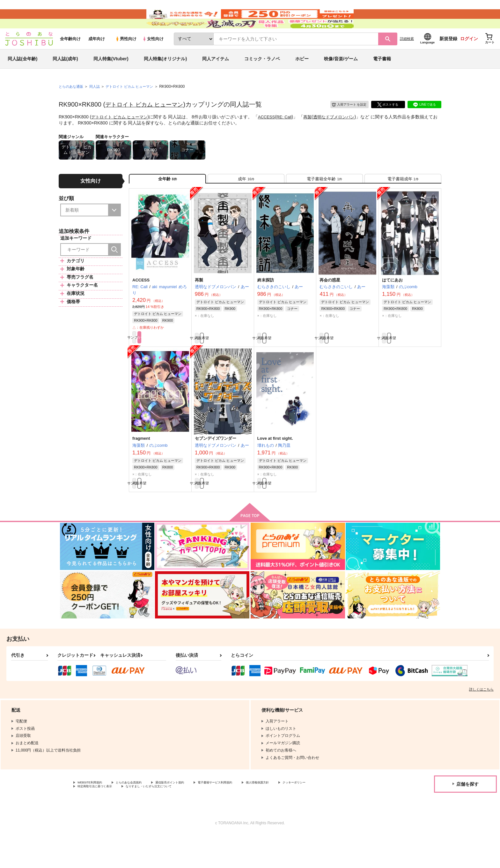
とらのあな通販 (72, 106)
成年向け (97, 58)
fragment (141, 466)
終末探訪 (266, 305)
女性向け (153, 58)
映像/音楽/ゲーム (341, 78)
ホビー (302, 78)
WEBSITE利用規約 (94, 814)
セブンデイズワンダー (216, 466)
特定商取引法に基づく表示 (145, 819)
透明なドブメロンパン (343, 136)
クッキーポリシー (93, 819)
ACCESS (271, 136)
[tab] (246, 201)
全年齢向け (70, 58)
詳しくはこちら (481, 720)
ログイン (469, 58)
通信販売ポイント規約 (191, 814)
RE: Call (290, 136)
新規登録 (448, 58)
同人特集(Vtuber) (111, 78)
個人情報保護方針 (299, 814)
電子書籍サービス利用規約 (247, 814)
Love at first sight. (275, 466)
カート (174, 364)
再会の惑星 (330, 305)
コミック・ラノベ (262, 78)
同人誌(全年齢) (22, 78)
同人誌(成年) (65, 78)
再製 (314, 136)
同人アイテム (216, 78)
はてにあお (392, 305)
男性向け (126, 58)
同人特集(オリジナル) (165, 78)
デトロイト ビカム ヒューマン (148, 123)
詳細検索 (407, 58)
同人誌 (97, 106)
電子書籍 (382, 78)
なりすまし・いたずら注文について (212, 819)
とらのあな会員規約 (141, 814)
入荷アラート (344, 123)
